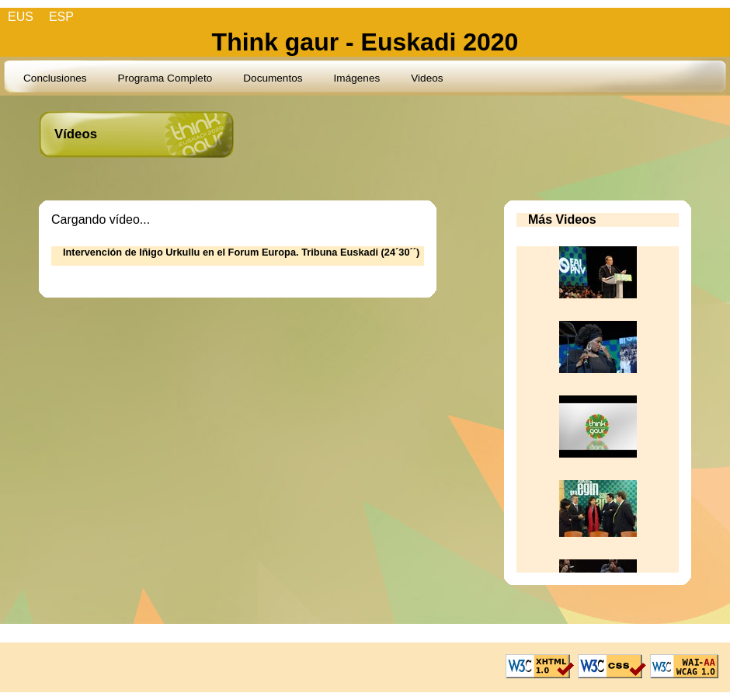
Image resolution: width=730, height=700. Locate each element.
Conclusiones (55, 78)
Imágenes (357, 78)
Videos (427, 78)
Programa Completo (165, 78)
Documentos (273, 78)
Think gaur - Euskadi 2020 (365, 42)
